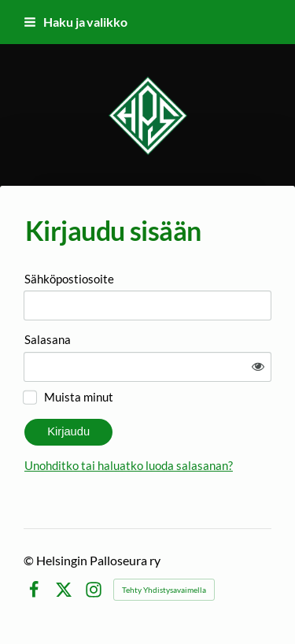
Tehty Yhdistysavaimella (164, 590)
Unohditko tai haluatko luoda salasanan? (129, 465)
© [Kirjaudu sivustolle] (30, 560)
